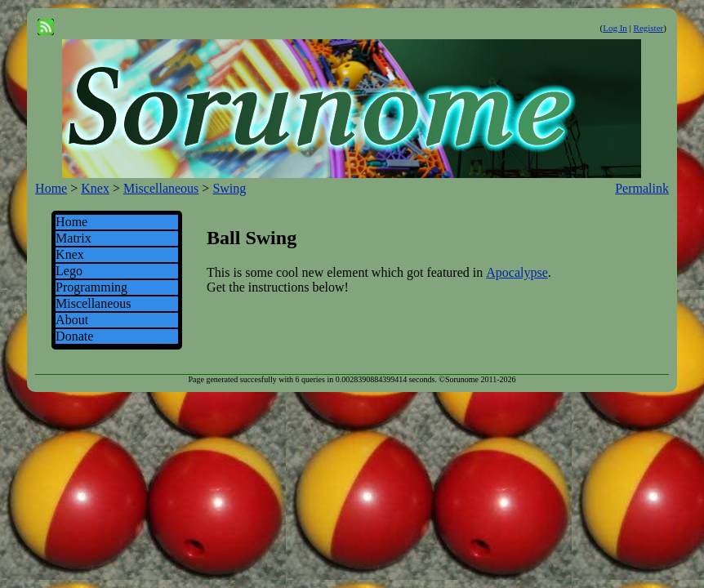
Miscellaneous (161, 188)
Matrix (74, 238)
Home (51, 188)
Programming (91, 287)
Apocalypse (517, 272)
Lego (69, 271)
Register (649, 28)
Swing (229, 188)
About (72, 320)
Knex (95, 188)
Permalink (642, 188)
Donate (74, 336)
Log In (615, 28)
